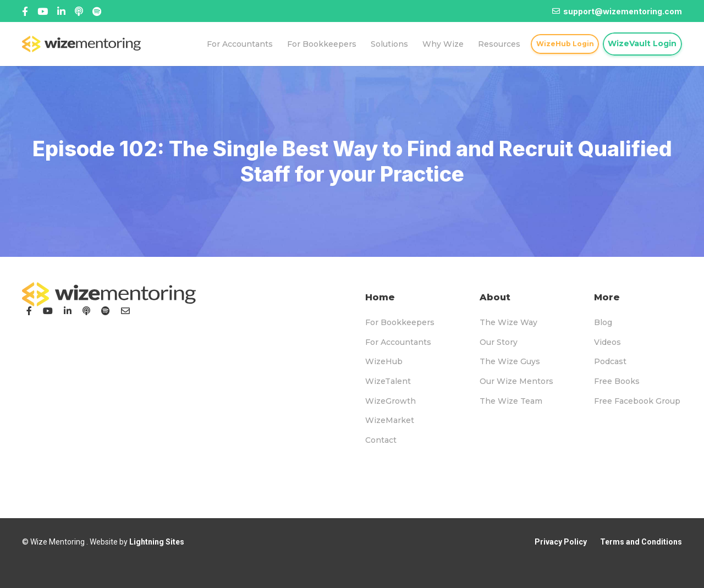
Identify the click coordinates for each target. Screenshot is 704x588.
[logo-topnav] (81, 44)
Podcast (610, 361)
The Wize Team (511, 401)
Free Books (617, 381)
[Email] (125, 311)
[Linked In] (79, 11)
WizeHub (384, 361)
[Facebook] (25, 11)
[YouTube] (48, 311)
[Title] (43, 11)
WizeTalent (388, 381)
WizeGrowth (391, 401)
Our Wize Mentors (516, 381)
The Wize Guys (510, 361)
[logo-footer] (109, 294)
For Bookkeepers (400, 322)
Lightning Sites (157, 542)
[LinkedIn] (68, 311)
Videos (607, 342)
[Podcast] (86, 311)
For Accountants (398, 342)
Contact (381, 440)
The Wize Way (508, 322)
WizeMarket (390, 420)
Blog (603, 322)
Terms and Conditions (641, 542)
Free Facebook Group (637, 401)
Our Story (499, 342)
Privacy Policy (561, 542)
